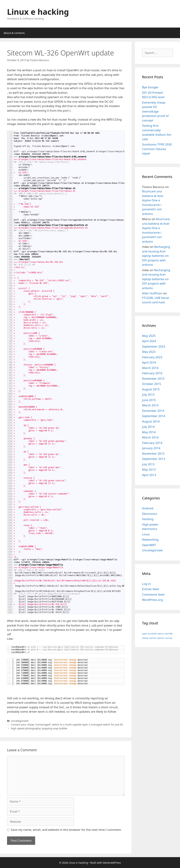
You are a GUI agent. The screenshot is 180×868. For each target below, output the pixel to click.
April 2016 (149, 362)
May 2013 (149, 469)
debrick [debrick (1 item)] (161, 634)
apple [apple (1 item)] (144, 634)
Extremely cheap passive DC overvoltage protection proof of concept (155, 111)
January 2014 (151, 448)
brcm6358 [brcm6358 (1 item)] (152, 634)
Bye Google (150, 87)
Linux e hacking (38, 12)
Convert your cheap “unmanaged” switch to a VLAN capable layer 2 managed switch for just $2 (67, 725)
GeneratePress (112, 863)
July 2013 (148, 464)
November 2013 (153, 453)
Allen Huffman (152, 293)
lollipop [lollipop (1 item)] (145, 638)
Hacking (148, 519)
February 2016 (152, 373)
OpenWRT (149, 545)
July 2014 (148, 427)
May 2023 (149, 352)
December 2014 (153, 411)
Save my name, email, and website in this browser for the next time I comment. (66, 830)
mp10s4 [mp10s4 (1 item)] (153, 638)
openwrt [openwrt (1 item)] (161, 638)
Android (148, 508)
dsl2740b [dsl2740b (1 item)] (168, 634)
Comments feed (153, 594)
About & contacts (14, 33)
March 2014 (150, 437)
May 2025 (149, 336)
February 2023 (152, 357)
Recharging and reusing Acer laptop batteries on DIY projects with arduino (156, 256)
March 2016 (150, 368)
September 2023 (154, 346)
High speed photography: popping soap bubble (39, 728)
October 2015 (152, 384)
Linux (146, 534)
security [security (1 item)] (169, 638)
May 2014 (149, 432)
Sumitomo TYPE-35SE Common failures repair (157, 149)
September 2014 (154, 416)
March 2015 (150, 405)
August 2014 (151, 421)
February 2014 (152, 443)
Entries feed (150, 589)
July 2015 (148, 395)
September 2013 (154, 459)
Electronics (150, 514)
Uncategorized (20, 721)
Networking (150, 539)
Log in (146, 584)
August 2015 (151, 389)
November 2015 (153, 379)
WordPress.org (152, 600)
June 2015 (149, 400)
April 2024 (149, 341)
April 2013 (149, 475)
